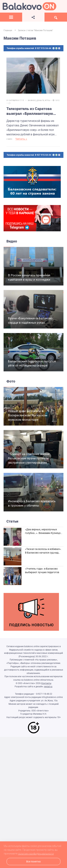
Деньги (40, 100)
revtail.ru (48, 687)
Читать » (21, 139)
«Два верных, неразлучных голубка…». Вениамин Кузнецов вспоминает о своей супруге (44, 533)
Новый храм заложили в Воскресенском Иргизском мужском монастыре (28, 415)
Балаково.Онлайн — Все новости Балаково (29, 6)
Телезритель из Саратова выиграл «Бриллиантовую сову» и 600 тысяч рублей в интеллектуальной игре (31, 111)
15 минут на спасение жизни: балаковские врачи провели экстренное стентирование (29, 458)
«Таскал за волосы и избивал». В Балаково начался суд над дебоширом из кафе (43, 553)
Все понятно (33, 862)
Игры (47, 100)
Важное (32, 100)
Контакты (46, 683)
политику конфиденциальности (36, 854)
